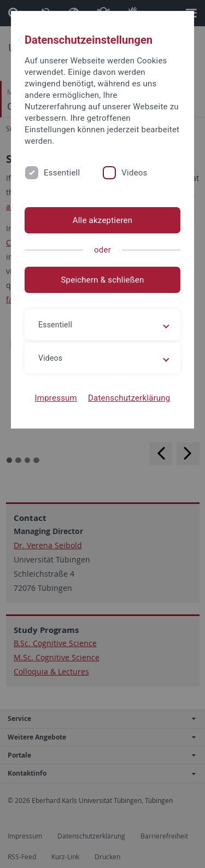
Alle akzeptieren (103, 220)
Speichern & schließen (102, 280)
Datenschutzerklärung (129, 398)
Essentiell (62, 173)
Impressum (56, 398)
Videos (134, 173)
